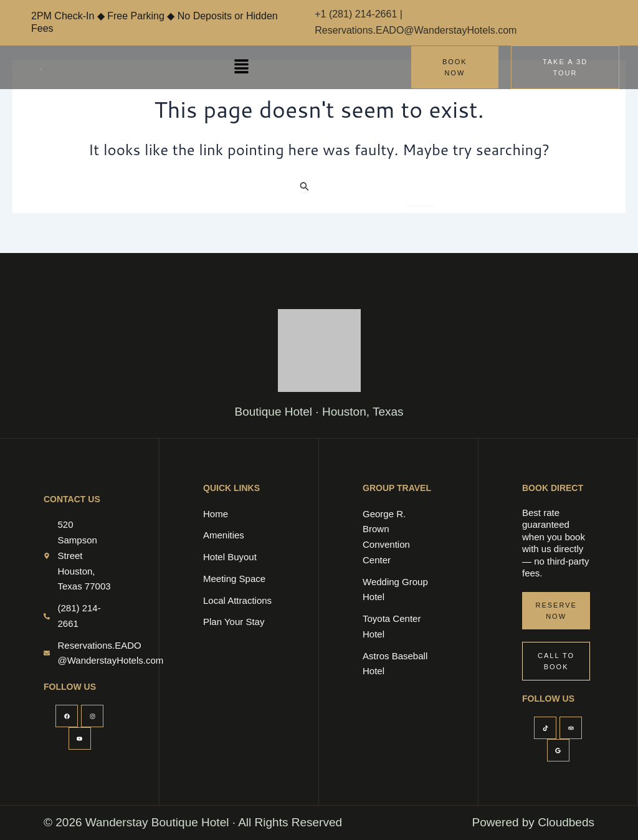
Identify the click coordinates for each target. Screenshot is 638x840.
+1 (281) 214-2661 (357, 14)
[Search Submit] (305, 186)
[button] (242, 67)
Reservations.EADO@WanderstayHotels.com (416, 30)
